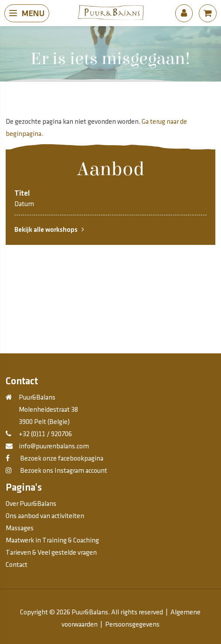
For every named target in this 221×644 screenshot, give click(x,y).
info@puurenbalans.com (54, 446)
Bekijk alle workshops (49, 229)
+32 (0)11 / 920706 (45, 434)
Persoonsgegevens (132, 625)
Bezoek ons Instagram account (63, 471)
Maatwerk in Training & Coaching (52, 541)
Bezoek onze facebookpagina (61, 459)
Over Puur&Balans (31, 504)
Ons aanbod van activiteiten (45, 516)
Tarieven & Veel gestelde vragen (51, 553)
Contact (17, 565)
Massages (20, 528)
